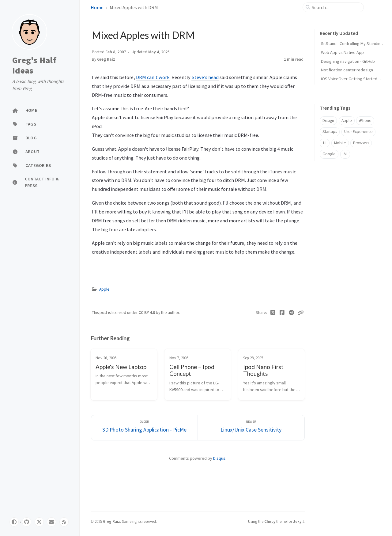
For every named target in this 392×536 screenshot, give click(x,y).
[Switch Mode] (14, 522)
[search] (336, 7)
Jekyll (298, 521)
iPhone (365, 121)
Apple (104, 289)
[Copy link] (300, 313)
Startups (330, 132)
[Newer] (251, 428)
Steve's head (205, 77)
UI (325, 143)
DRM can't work (153, 77)
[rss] (64, 522)
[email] (51, 522)
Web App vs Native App (342, 52)
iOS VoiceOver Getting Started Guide (355, 79)
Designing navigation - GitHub (348, 61)
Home (97, 7)
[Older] (145, 428)
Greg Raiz (106, 59)
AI (345, 154)
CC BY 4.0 (147, 313)
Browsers (361, 143)
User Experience (358, 132)
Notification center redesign (347, 70)
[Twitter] (273, 313)
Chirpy (270, 521)
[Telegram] (292, 313)
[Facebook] (282, 313)
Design (328, 121)
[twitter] (39, 522)
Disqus (219, 458)
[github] (27, 522)
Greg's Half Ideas (34, 65)
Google (329, 154)
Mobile (340, 143)
